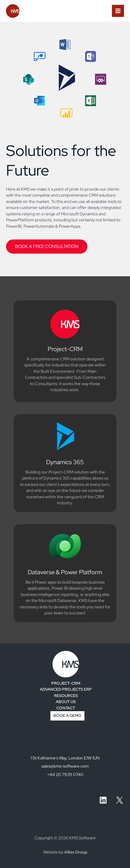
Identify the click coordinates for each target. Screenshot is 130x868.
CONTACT (66, 708)
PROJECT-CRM (66, 683)
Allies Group (76, 852)
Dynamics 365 (65, 462)
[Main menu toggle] (118, 11)
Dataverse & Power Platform (65, 572)
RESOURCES (66, 696)
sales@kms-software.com (65, 766)
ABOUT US (66, 702)
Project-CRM (65, 349)
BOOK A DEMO (67, 716)
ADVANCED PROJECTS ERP (66, 689)
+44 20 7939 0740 (65, 775)
